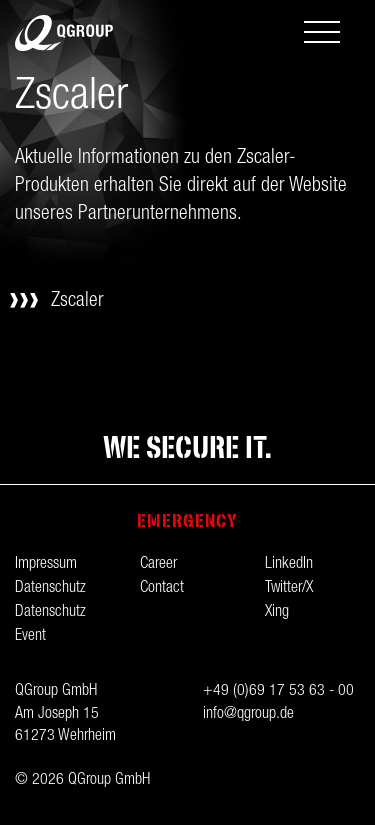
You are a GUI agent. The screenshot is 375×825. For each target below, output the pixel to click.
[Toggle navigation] (322, 34)
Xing (277, 613)
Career (158, 565)
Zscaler (77, 302)
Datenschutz (50, 589)
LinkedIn (289, 565)
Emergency (187, 520)
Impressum (46, 565)
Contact (162, 589)
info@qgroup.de (248, 715)
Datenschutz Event (50, 625)
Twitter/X (289, 589)
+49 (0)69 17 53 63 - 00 (278, 692)
